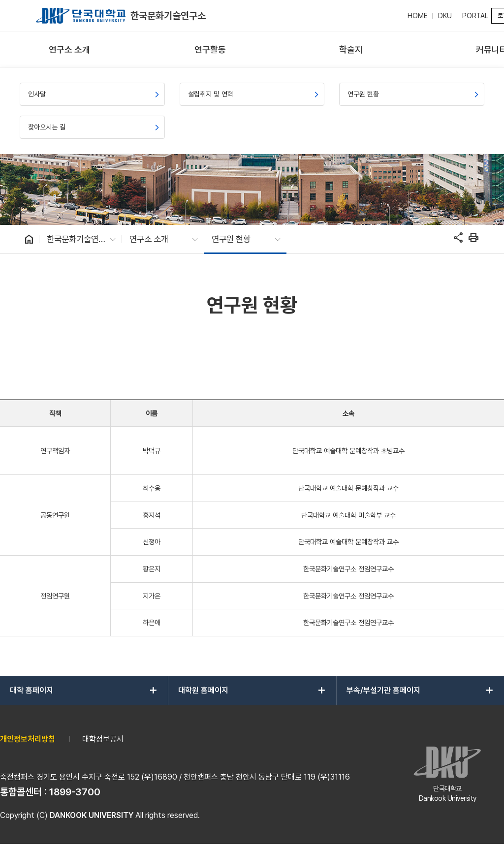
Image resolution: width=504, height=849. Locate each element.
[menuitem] (69, 50)
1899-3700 (75, 792)
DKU (445, 16)
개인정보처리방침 (28, 739)
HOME (418, 16)
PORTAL (475, 16)
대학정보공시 (103, 739)
